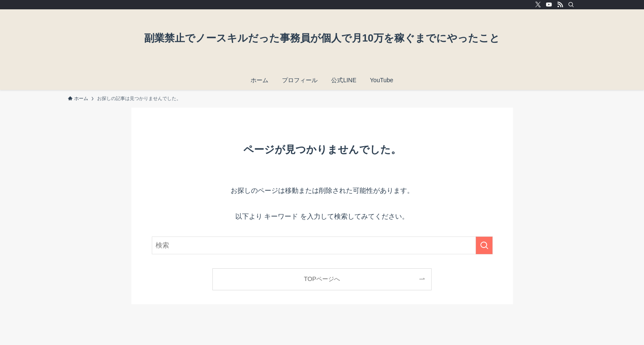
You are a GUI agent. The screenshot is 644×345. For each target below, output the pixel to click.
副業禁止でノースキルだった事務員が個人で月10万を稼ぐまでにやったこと (322, 38)
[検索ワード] (322, 245)
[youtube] (549, 5)
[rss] (560, 5)
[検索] (571, 5)
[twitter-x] (538, 5)
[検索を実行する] (484, 245)
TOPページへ (322, 279)
